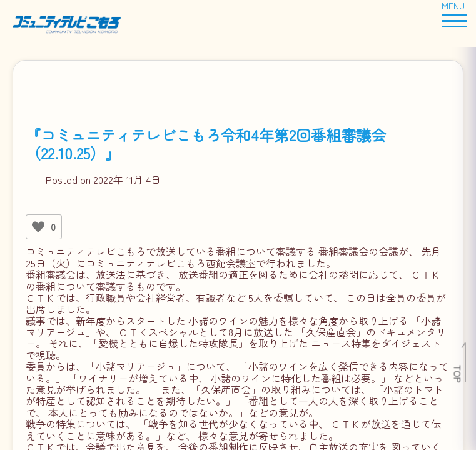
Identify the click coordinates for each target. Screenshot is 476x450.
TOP (458, 374)
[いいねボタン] (38, 227)
